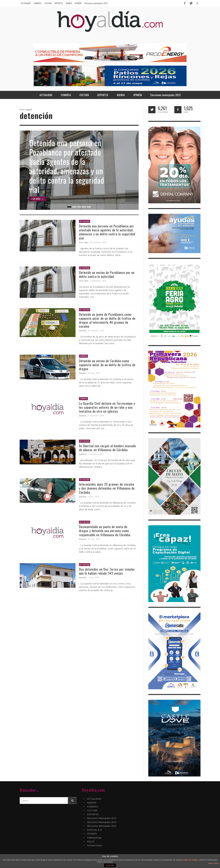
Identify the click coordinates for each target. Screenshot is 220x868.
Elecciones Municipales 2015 (102, 818)
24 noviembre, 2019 (96, 331)
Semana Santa (95, 845)
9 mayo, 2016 (94, 577)
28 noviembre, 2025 (98, 242)
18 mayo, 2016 (94, 539)
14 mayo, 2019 (94, 373)
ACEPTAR (110, 865)
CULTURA (92, 810)
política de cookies (190, 860)
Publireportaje (94, 838)
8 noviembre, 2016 (96, 454)
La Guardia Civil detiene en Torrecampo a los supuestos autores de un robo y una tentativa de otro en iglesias (107, 407)
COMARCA (84, 356)
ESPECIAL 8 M (94, 830)
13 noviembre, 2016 (96, 416)
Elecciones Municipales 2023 (102, 826)
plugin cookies (213, 863)
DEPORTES (93, 814)
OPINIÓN (92, 834)
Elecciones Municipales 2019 (102, 822)
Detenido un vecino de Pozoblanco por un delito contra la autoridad (107, 274)
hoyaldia (83, 331)
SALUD (91, 841)
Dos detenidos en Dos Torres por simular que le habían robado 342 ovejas (107, 571)
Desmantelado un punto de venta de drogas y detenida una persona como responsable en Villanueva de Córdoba (105, 531)
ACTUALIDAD (85, 221)
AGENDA (92, 803)
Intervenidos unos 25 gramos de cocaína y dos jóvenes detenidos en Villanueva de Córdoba (107, 488)
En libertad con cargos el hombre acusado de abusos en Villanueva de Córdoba (108, 448)
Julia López (84, 242)
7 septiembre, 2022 (98, 281)
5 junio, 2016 (94, 497)
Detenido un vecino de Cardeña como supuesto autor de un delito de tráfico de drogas (107, 365)
